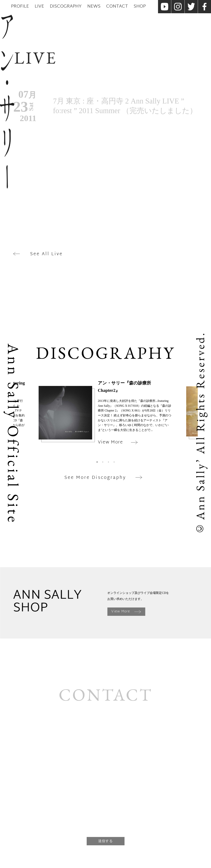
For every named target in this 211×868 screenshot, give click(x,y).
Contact (117, 6)
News (94, 6)
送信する (105, 841)
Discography (66, 6)
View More (126, 612)
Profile (20, 6)
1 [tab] (97, 462)
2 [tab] (103, 462)
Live (39, 6)
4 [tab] (114, 462)
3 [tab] (108, 462)
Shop (140, 6)
